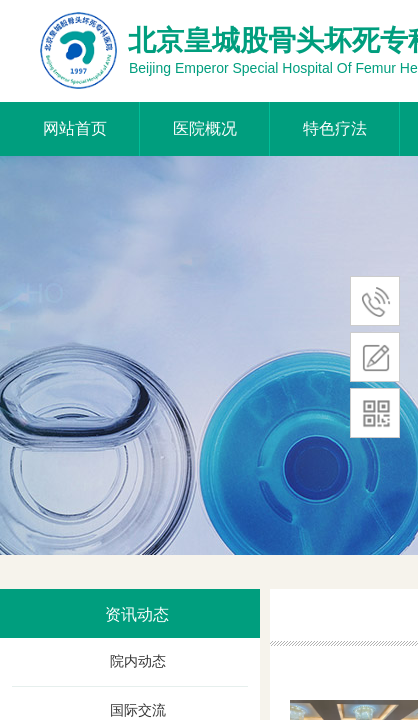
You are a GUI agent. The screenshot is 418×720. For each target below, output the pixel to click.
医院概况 (205, 128)
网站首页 (75, 128)
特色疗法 (335, 128)
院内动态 (138, 661)
